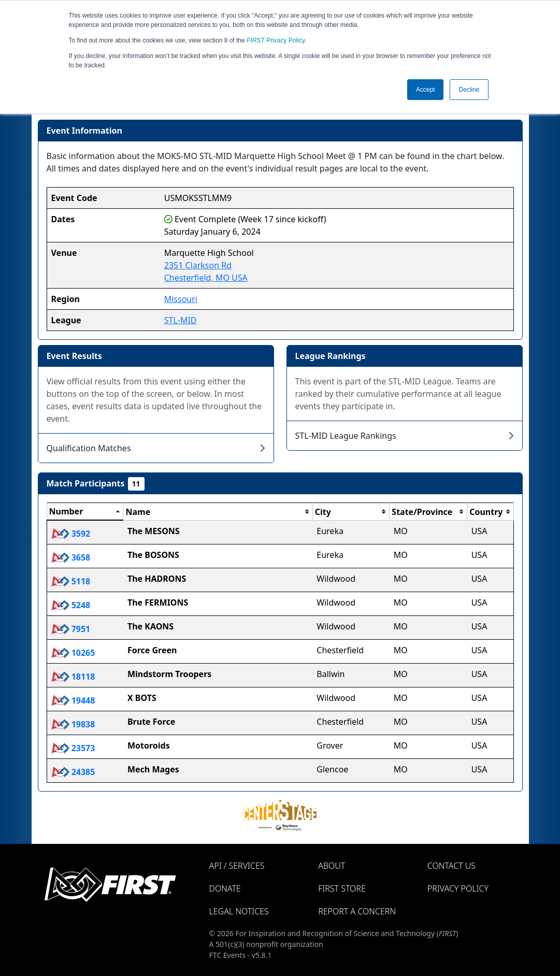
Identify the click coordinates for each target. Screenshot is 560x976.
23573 (73, 748)
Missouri (181, 299)
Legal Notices (239, 911)
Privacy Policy (276, 40)
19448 (73, 700)
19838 (73, 724)
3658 (71, 557)
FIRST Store (342, 888)
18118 (73, 677)
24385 (73, 772)
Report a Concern (357, 911)
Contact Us (451, 866)
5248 (71, 605)
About (332, 866)
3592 (71, 534)
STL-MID (181, 320)
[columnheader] (85, 512)
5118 (71, 581)
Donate (225, 888)
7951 (71, 629)
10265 (73, 653)
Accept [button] (426, 90)
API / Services (237, 866)
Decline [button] (469, 90)
